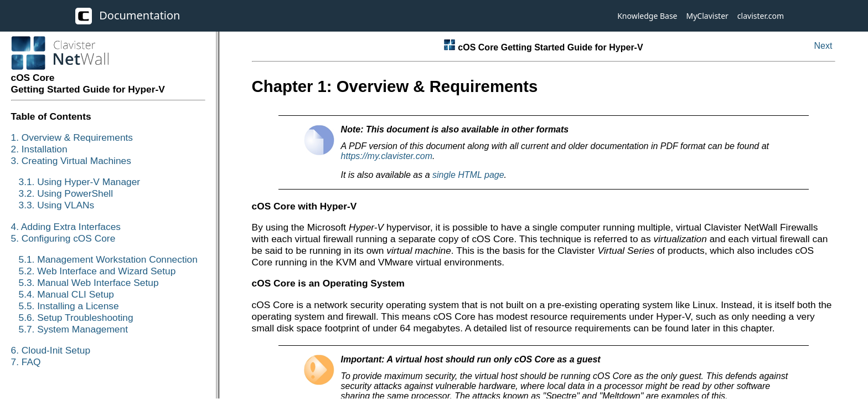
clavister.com (761, 16)
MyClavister (707, 16)
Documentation (128, 16)
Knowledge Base (647, 16)
